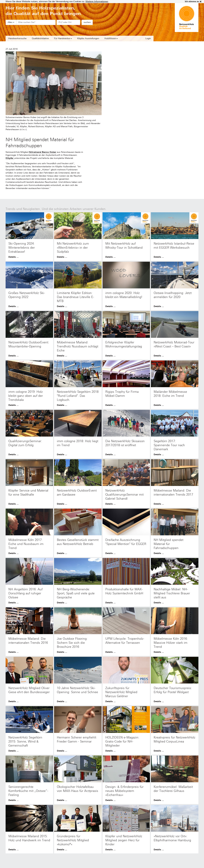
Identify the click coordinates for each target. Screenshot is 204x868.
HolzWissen (111, 38)
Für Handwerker (63, 38)
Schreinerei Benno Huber (43, 152)
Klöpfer (10, 158)
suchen (87, 22)
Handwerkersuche (17, 38)
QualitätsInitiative (40, 38)
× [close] (201, 2)
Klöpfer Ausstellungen (88, 38)
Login (148, 38)
